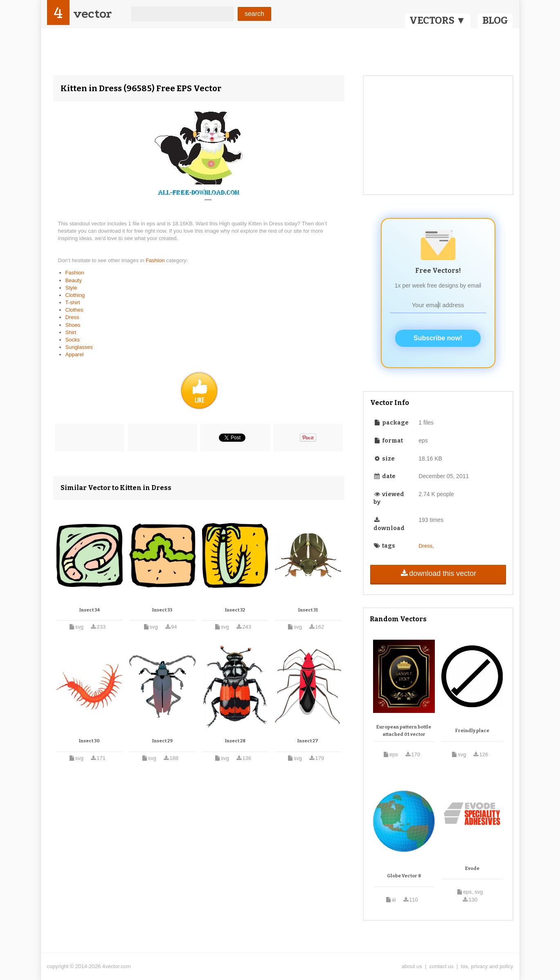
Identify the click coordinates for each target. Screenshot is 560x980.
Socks (73, 340)
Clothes (74, 310)
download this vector (438, 573)
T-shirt (73, 302)
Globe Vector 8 (404, 876)
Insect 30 (89, 741)
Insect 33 (162, 610)
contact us (442, 966)
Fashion (156, 260)
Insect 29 (162, 741)
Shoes (73, 325)
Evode (472, 869)
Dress (72, 317)
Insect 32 (235, 610)
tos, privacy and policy (487, 966)
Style (71, 288)
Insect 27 (308, 741)
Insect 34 (90, 610)
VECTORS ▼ (438, 20)
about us (412, 966)
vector (92, 14)
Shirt (71, 332)
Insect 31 (308, 610)
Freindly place (472, 731)
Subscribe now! (438, 338)
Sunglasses (79, 347)
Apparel (75, 354)
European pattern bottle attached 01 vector (404, 731)
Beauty (74, 280)
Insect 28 (235, 741)
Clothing (75, 295)
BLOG (495, 20)
